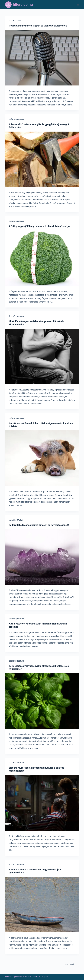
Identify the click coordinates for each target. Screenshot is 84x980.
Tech (19, 21)
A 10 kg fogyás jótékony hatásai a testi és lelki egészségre (40, 226)
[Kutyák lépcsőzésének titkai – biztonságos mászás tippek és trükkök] (42, 458)
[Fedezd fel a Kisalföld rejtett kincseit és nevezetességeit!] (42, 557)
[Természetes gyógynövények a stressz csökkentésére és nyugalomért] (42, 701)
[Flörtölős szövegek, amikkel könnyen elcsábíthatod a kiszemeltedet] (42, 356)
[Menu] (78, 5)
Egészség (13, 119)
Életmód (12, 21)
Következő (71, 964)
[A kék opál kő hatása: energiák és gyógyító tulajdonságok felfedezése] (42, 159)
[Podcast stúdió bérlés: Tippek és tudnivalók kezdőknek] (42, 58)
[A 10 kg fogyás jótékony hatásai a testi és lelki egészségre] (42, 258)
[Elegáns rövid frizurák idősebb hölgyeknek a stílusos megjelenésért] (42, 803)
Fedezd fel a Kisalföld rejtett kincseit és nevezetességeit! (39, 525)
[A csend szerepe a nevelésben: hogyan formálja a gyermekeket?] (42, 905)
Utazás (20, 520)
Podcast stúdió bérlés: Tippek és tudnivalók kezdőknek (38, 26)
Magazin (20, 316)
